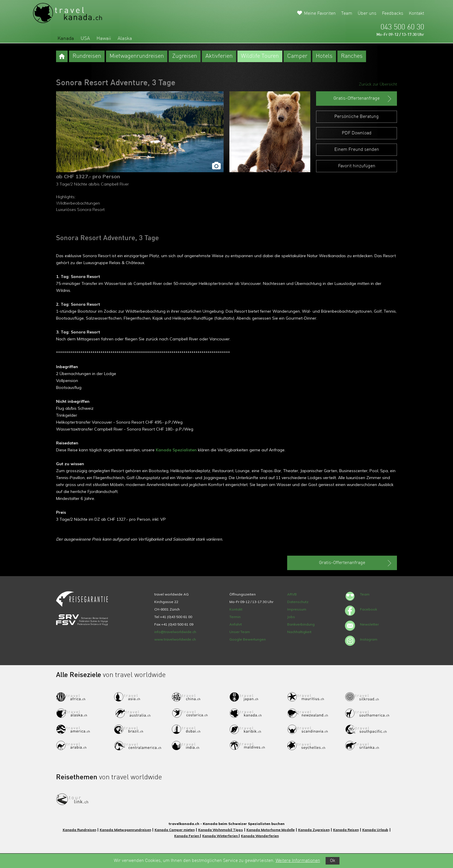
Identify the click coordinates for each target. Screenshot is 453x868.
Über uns (367, 14)
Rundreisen (87, 56)
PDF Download (357, 133)
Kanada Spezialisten (176, 450)
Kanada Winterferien (220, 836)
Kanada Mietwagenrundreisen (125, 830)
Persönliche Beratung (357, 117)
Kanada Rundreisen (79, 830)
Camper (297, 56)
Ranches (352, 56)
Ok (333, 861)
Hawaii (104, 39)
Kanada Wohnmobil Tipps (221, 830)
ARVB (292, 594)
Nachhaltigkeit (299, 632)
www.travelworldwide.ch (175, 639)
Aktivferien (219, 56)
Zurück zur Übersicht (378, 84)
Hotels (324, 56)
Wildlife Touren (260, 56)
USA (85, 39)
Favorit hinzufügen (357, 166)
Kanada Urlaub (375, 830)
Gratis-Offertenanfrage (363, 99)
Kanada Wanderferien (260, 836)
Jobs (291, 617)
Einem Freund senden (357, 150)
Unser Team (240, 632)
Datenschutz (298, 602)
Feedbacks (393, 14)
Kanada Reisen (346, 830)
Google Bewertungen (248, 639)
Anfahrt (236, 624)
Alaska (125, 39)
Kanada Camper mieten (175, 830)
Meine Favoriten (320, 14)
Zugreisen (185, 56)
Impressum (297, 609)
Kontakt (416, 14)
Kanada (66, 39)
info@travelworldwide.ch (175, 632)
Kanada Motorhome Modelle (271, 830)
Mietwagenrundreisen (137, 56)
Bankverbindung (301, 624)
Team (347, 14)
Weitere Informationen (298, 861)
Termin (235, 617)
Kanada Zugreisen (314, 830)
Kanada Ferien (187, 836)
